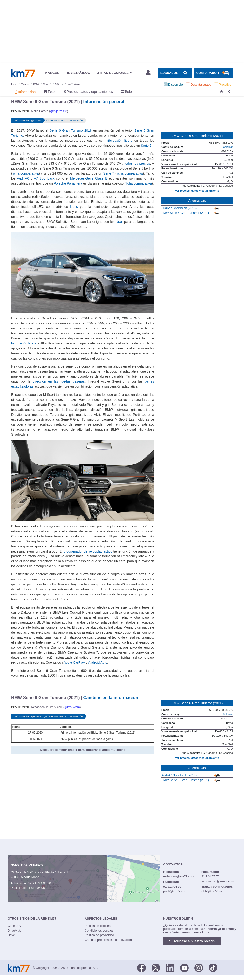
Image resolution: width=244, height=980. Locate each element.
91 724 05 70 (42, 883)
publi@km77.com (175, 891)
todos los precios (137, 163)
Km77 (23, 73)
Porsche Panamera (68, 183)
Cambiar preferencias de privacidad (109, 940)
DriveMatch (15, 930)
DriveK (12, 935)
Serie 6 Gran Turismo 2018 (71, 130)
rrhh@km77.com (213, 891)
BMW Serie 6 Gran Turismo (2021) (185, 213)
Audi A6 (23, 178)
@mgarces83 (59, 111)
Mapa (35, 877)
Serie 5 (146, 146)
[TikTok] (213, 967)
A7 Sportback (44, 178)
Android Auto (98, 662)
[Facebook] (142, 967)
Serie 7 (109, 173)
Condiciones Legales (99, 930)
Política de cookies (97, 926)
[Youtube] (184, 967)
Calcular (228, 147)
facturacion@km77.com (218, 881)
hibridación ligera (119, 141)
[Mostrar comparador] (213, 73)
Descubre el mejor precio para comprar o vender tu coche (83, 750)
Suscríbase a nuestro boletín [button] (192, 941)
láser (119, 222)
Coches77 (15, 926)
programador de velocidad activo (88, 551)
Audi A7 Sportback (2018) (179, 208)
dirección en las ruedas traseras (59, 381)
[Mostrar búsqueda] (175, 73)
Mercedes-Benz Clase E (89, 178)
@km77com (72, 707)
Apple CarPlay (74, 662)
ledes (74, 207)
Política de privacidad (99, 935)
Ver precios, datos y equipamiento (197, 191)
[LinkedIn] (170, 967)
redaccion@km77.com (179, 876)
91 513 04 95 (36, 888)
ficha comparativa (26, 173)
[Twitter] (156, 967)
